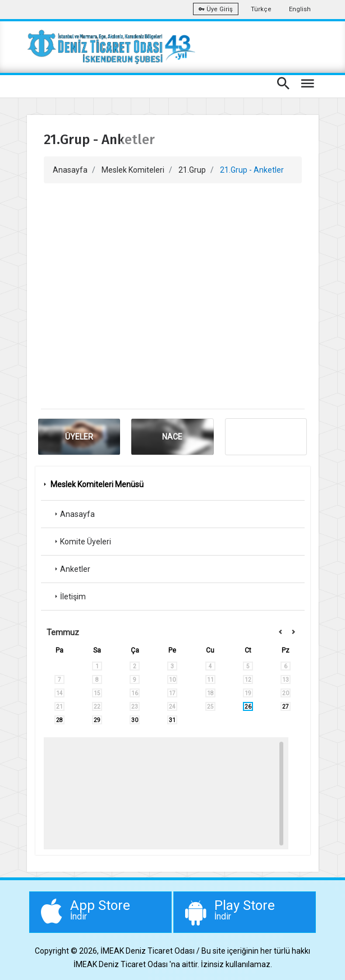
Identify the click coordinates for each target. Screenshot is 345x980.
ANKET (266, 437)
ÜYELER (79, 437)
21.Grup (192, 170)
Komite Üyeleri (82, 542)
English (300, 9)
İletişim (69, 597)
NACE (172, 437)
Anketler (71, 569)
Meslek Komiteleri (133, 170)
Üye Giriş (216, 9)
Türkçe (261, 9)
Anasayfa (70, 170)
